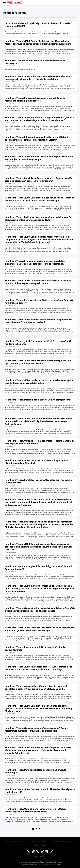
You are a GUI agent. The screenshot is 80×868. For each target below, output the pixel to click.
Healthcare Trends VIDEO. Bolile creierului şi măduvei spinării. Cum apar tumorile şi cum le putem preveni (38, 362)
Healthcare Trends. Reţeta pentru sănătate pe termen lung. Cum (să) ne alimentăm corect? (39, 302)
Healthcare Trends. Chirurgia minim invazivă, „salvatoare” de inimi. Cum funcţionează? (38, 568)
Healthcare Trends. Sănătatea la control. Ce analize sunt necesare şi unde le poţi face (39, 481)
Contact (72, 841)
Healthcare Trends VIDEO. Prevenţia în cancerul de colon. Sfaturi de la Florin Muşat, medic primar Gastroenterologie (39, 629)
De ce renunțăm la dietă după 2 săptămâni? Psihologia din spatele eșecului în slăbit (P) (37, 25)
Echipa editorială (11, 841)
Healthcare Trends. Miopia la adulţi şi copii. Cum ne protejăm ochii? (38, 400)
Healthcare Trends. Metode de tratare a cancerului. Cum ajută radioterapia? (36, 771)
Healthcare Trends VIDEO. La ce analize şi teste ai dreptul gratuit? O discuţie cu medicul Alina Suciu (38, 462)
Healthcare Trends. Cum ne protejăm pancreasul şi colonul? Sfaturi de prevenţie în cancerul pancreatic (40, 442)
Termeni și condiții (41, 841)
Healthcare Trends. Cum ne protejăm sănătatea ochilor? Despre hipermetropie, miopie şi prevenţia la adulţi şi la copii (36, 729)
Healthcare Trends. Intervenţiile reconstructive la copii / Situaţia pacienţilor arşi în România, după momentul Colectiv (37, 138)
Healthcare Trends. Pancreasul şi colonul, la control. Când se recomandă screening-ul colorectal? (35, 99)
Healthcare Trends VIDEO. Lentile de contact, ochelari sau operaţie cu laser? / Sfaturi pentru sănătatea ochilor (39, 382)
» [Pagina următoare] (46, 829)
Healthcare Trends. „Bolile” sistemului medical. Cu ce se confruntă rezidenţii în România (38, 343)
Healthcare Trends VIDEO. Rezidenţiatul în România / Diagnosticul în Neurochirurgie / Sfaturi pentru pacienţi (38, 321)
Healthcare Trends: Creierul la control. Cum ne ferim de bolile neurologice (35, 62)
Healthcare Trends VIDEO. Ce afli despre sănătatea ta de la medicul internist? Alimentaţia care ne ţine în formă (38, 282)
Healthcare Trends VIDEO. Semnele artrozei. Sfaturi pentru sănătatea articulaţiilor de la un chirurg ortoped (39, 158)
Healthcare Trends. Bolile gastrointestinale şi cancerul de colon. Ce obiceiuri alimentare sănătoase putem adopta (38, 219)
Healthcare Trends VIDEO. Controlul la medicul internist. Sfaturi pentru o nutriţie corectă (40, 791)
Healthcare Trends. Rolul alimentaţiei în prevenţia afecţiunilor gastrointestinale (36, 649)
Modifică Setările (40, 846)
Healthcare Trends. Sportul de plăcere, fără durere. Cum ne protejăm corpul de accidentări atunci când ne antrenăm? (39, 180)
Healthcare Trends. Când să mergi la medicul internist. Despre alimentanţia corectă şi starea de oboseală (36, 810)
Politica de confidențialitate (58, 841)
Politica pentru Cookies (26, 841)
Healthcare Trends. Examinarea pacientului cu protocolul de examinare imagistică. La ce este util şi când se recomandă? (35, 262)
